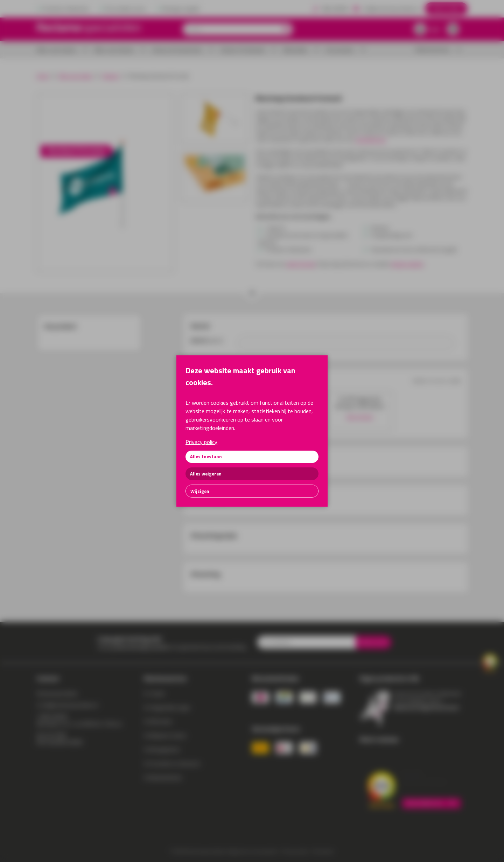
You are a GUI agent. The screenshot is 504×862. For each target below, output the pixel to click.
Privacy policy (201, 442)
